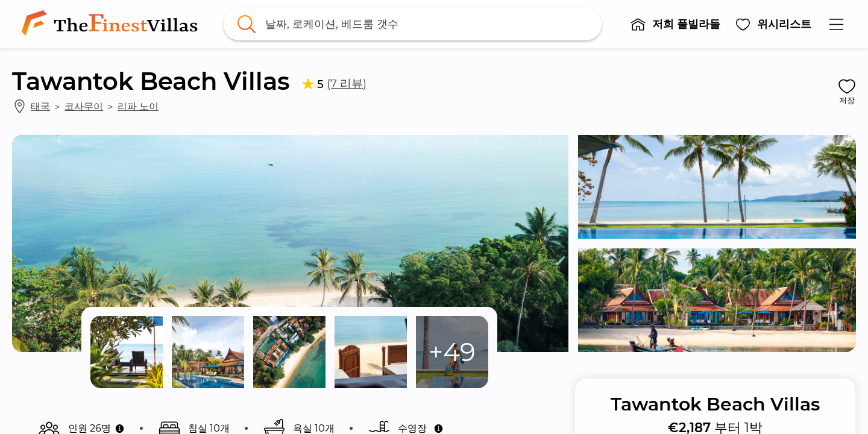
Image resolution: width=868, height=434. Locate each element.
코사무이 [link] (84, 106)
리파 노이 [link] (138, 106)
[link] (112, 24)
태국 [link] (40, 106)
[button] (675, 24)
